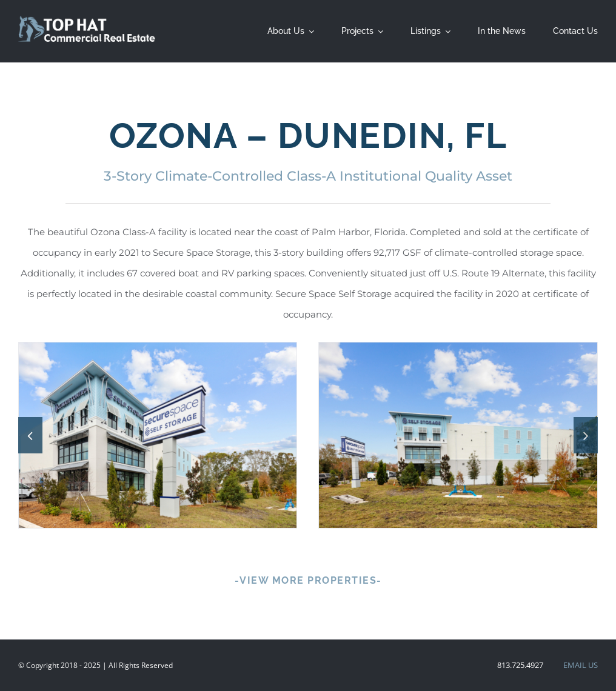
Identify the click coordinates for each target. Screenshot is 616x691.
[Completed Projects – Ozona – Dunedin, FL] (158, 435)
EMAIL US (581, 665)
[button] (30, 435)
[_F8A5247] (458, 435)
